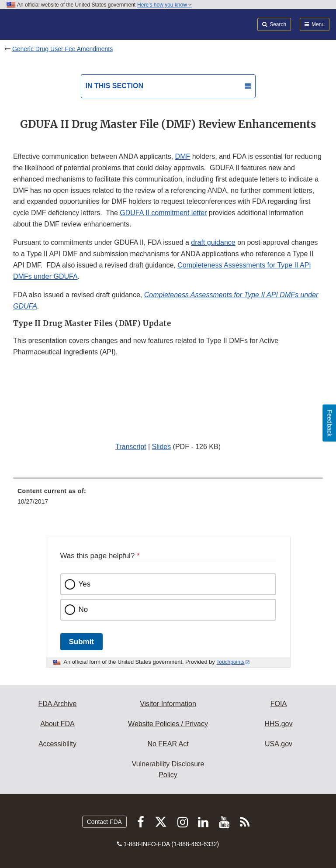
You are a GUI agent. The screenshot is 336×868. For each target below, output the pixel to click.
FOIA (279, 704)
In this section (114, 86)
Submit (81, 642)
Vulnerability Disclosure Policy (168, 770)
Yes (85, 584)
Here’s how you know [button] (165, 5)
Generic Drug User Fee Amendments (62, 49)
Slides (162, 447)
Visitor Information (168, 704)
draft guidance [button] (213, 242)
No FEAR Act (168, 744)
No (83, 609)
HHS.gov (278, 724)
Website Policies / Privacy (168, 724)
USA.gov (279, 744)
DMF (183, 156)
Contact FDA (104, 822)
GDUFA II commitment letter (163, 213)
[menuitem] (168, 499)
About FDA (57, 724)
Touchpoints (230, 662)
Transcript (131, 447)
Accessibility (57, 744)
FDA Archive (57, 704)
